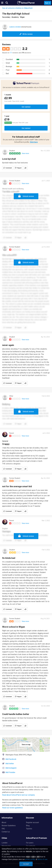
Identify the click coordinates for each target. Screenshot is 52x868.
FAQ (3, 829)
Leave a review (15, 27)
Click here (34, 142)
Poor (8, 70)
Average (9, 67)
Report (19, 168)
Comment (9, 168)
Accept (26, 864)
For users (30, 843)
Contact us (6, 832)
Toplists (29, 829)
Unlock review (28, 196)
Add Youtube (10, 772)
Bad (7, 74)
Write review (26, 34)
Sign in (48, 3)
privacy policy (30, 859)
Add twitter (10, 764)
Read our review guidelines (13, 808)
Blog (28, 826)
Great (8, 63)
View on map (26, 745)
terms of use (42, 859)
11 (11, 53)
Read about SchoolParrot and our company (19, 795)
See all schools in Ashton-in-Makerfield (17, 8)
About (4, 823)
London (5, 843)
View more (25, 153)
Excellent (9, 59)
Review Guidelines (9, 826)
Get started (26, 107)
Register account (32, 823)
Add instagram (11, 768)
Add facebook (11, 759)
